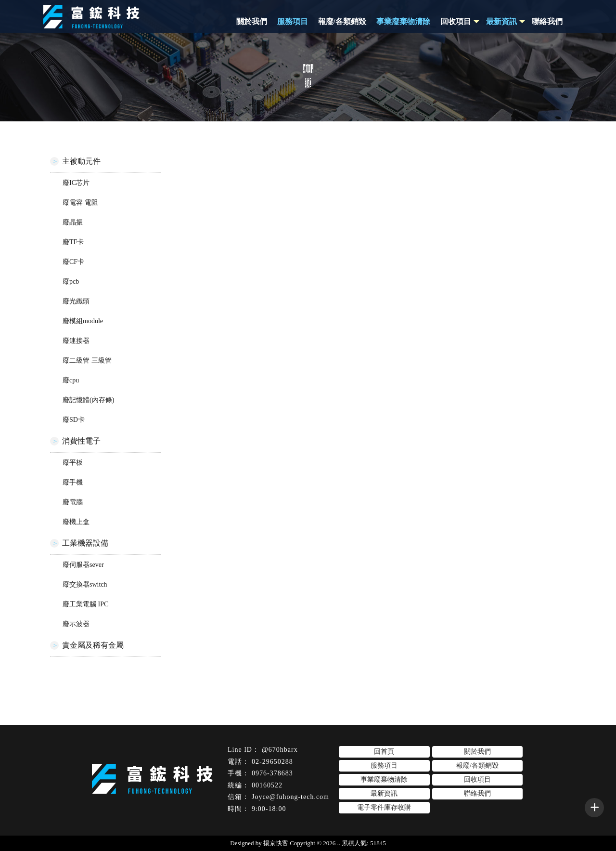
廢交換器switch (85, 584)
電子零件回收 (193, 824)
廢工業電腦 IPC (85, 604)
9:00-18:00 (269, 809)
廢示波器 (76, 624)
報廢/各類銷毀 (342, 21)
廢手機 (73, 482)
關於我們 (252, 21)
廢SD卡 (74, 420)
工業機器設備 (85, 543)
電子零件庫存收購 (384, 807)
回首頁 (384, 752)
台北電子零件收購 (350, 824)
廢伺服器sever (83, 565)
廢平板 (73, 463)
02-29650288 (272, 762)
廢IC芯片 (76, 183)
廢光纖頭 (76, 301)
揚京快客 (276, 843)
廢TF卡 (73, 242)
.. (339, 843)
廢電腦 (73, 502)
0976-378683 (272, 773)
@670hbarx (280, 750)
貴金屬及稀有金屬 (93, 645)
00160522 (267, 785)
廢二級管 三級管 (87, 360)
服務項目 (293, 21)
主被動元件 (81, 161)
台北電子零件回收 (291, 824)
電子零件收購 (239, 824)
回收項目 (456, 21)
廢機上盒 (76, 522)
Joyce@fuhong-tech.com (290, 797)
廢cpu (71, 380)
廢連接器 (76, 341)
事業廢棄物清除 (403, 21)
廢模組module (83, 321)
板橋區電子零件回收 (412, 824)
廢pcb (71, 281)
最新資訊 (384, 793)
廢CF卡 (73, 262)
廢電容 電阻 (80, 203)
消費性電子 (81, 441)
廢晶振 (73, 222)
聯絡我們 (547, 21)
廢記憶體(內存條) (88, 400)
